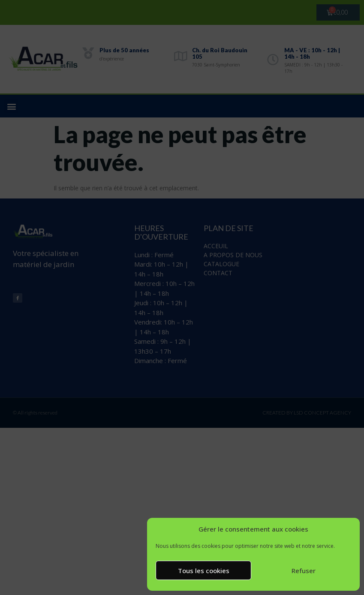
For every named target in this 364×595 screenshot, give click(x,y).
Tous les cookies (204, 571)
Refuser (304, 571)
